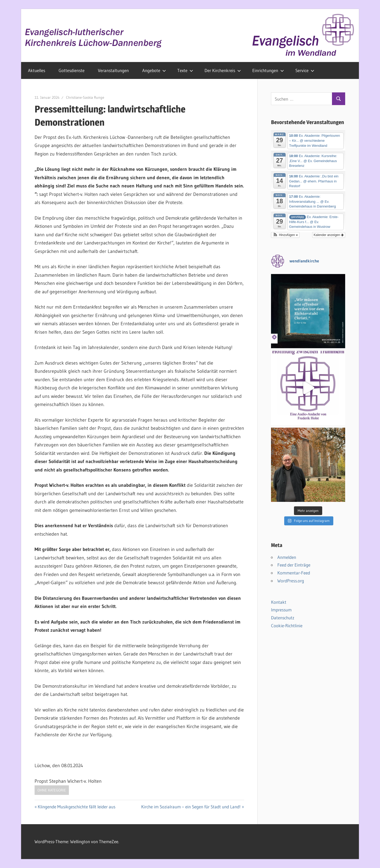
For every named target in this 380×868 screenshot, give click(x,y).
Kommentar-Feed (294, 573)
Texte (185, 70)
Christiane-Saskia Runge (85, 97)
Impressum (281, 610)
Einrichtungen (268, 70)
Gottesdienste (72, 70)
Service (305, 70)
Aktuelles (37, 70)
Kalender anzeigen (329, 235)
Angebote (154, 70)
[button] (285, 235)
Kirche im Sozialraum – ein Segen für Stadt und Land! (191, 807)
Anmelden (287, 557)
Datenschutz (283, 618)
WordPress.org (291, 581)
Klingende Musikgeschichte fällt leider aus (77, 807)
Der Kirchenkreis (223, 70)
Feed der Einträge (294, 565)
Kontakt (279, 602)
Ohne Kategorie (52, 790)
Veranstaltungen (113, 70)
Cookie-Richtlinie (287, 626)
